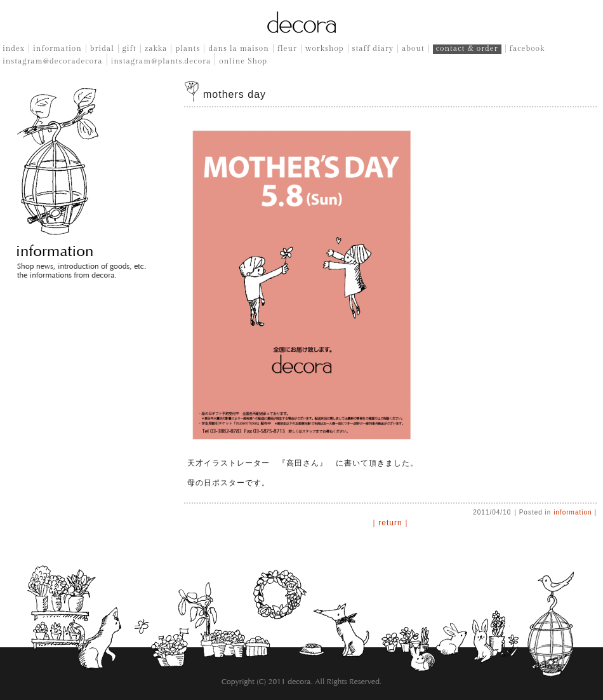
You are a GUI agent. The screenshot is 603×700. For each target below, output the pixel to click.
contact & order (467, 48)
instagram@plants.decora (161, 61)
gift (129, 48)
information (57, 48)
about (413, 48)
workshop (325, 48)
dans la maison (238, 48)
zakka (156, 48)
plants (188, 48)
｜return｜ (390, 523)
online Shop (243, 61)
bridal (102, 48)
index (14, 48)
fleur (287, 48)
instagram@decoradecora (53, 61)
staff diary (373, 48)
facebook (527, 48)
